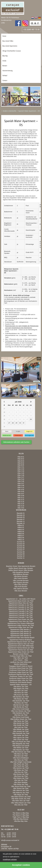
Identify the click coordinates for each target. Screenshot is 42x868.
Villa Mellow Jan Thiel (21, 748)
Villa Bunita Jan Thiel (21, 707)
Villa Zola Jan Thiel (21, 805)
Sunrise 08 (21, 552)
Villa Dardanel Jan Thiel (21, 713)
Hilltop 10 (21, 540)
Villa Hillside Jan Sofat (21, 729)
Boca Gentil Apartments (10, 46)
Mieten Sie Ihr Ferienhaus (10, 18)
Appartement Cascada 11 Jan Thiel (21, 605)
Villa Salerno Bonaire (21, 589)
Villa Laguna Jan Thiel (21, 738)
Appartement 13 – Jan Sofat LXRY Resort (21, 599)
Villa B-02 (21, 459)
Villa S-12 (21, 498)
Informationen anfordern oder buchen (16, 442)
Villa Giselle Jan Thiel (21, 725)
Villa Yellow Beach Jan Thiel (21, 803)
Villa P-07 (21, 483)
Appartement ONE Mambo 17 (21, 630)
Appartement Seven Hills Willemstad (21, 646)
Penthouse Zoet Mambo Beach (21, 682)
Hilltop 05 (21, 534)
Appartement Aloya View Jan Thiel (21, 603)
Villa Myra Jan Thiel (21, 756)
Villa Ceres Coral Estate (21, 709)
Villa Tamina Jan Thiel (21, 788)
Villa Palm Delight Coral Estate (21, 762)
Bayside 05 (21, 517)
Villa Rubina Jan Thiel (21, 778)
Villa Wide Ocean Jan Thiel (21, 799)
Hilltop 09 (21, 538)
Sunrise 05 (21, 546)
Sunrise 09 (21, 554)
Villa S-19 (21, 506)
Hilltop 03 (21, 530)
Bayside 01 (21, 513)
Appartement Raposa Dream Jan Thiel (21, 642)
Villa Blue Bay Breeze (21, 819)
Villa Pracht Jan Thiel (21, 766)
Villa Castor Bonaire (21, 578)
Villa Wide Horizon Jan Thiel (21, 797)
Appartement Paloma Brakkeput (21, 640)
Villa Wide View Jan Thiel (21, 801)
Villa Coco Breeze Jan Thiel (21, 711)
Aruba (4, 61)
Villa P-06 (21, 481)
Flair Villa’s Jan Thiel (21, 658)
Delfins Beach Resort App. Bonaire (21, 568)
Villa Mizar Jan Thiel (21, 754)
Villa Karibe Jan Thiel (21, 735)
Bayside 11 (21, 521)
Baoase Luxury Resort (21, 654)
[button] (27, 104)
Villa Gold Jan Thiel (21, 727)
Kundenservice (6, 20)
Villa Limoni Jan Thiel (21, 740)
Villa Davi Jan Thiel (21, 715)
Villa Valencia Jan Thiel (21, 790)
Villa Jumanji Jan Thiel (21, 731)
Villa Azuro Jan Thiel (21, 695)
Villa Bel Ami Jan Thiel (21, 705)
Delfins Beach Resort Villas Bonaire (21, 570)
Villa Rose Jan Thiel (21, 776)
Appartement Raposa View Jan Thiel (21, 644)
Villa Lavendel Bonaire (21, 581)
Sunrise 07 (21, 550)
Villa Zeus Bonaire (21, 591)
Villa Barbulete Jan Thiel (21, 701)
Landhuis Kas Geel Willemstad (21, 662)
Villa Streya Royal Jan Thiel (21, 786)
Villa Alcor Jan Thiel (21, 691)
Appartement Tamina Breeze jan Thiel (21, 648)
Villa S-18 (21, 504)
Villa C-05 (21, 473)
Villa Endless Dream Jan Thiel (21, 719)
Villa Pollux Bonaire (21, 585)
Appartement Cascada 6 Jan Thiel (21, 615)
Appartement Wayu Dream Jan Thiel (21, 652)
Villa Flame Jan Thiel (21, 721)
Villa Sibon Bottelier (21, 782)
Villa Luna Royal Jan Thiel (21, 742)
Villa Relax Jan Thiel (21, 770)
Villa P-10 (21, 487)
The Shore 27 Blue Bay (21, 815)
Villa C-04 (21, 471)
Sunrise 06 (21, 548)
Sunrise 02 (21, 542)
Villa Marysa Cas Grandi (21, 746)
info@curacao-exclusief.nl (10, 840)
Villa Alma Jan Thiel (21, 693)
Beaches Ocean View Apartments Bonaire (21, 566)
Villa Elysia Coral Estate (21, 717)
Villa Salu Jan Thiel (21, 780)
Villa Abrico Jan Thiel (21, 687)
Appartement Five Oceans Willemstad (21, 623)
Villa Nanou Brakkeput (21, 758)
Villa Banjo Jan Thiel (21, 699)
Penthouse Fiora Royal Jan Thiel (21, 670)
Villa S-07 (21, 494)
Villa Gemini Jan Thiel (21, 723)
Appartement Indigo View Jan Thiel (21, 627)
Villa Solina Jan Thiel (21, 784)
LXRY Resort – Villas (21, 660)
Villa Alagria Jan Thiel (21, 689)
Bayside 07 (21, 519)
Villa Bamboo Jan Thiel (21, 697)
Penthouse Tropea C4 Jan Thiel (21, 676)
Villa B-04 (21, 463)
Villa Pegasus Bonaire (21, 583)
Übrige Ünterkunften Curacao (12, 51)
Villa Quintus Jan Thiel (21, 768)
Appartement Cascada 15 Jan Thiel (21, 609)
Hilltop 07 (21, 536)
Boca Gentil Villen (8, 41)
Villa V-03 (21, 508)
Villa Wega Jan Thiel (21, 795)
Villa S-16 (21, 502)
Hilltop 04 (21, 532)
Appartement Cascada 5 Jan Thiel (21, 613)
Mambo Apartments (21, 664)
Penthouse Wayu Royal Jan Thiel (21, 678)
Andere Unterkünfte (9, 111)
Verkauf (5, 75)
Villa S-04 (21, 489)
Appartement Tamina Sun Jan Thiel (21, 650)
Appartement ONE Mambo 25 (21, 632)
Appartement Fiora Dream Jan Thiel (21, 619)
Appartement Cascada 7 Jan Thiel (21, 617)
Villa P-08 (21, 485)
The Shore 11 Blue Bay (21, 813)
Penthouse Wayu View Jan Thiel (21, 680)
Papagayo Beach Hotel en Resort (21, 666)
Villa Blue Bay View (21, 821)
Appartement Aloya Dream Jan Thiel (21, 601)
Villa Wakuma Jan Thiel (21, 793)
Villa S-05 (21, 491)
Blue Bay (5, 56)
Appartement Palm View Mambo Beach (21, 638)
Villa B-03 (21, 461)
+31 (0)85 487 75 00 (31, 30)
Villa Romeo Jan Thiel (21, 774)
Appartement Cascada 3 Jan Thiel (21, 611)
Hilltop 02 (21, 527)
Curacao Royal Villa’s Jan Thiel (21, 656)
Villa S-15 (21, 500)
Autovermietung (8, 71)
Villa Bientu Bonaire (21, 576)
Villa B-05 (21, 465)
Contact (5, 80)
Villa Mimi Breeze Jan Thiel (21, 752)
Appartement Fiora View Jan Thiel (21, 621)
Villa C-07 (21, 477)
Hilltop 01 (21, 525)
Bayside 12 (21, 523)
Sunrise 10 (21, 556)
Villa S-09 (21, 496)
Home (4, 36)
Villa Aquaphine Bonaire (21, 572)
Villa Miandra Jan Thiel (21, 750)
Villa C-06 (21, 475)
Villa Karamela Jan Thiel (21, 733)
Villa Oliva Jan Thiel (21, 760)
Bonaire (5, 66)
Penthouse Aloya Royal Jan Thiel (21, 668)
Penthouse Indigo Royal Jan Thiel (21, 672)
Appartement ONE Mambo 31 (21, 636)
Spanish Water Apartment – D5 (29, 111)
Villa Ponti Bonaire (21, 587)
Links (3, 23)
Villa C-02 (21, 469)
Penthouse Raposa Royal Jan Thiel (21, 674)
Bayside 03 (21, 515)
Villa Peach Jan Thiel (21, 764)
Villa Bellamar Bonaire (21, 574)
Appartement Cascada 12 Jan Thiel (21, 607)
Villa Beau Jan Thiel (21, 703)
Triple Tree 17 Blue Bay (21, 817)
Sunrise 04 (21, 544)
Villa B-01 (21, 457)
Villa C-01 (21, 467)
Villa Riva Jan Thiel (21, 772)
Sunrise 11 (21, 558)
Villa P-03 (21, 479)
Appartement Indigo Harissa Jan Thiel (21, 625)
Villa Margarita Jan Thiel (21, 744)
